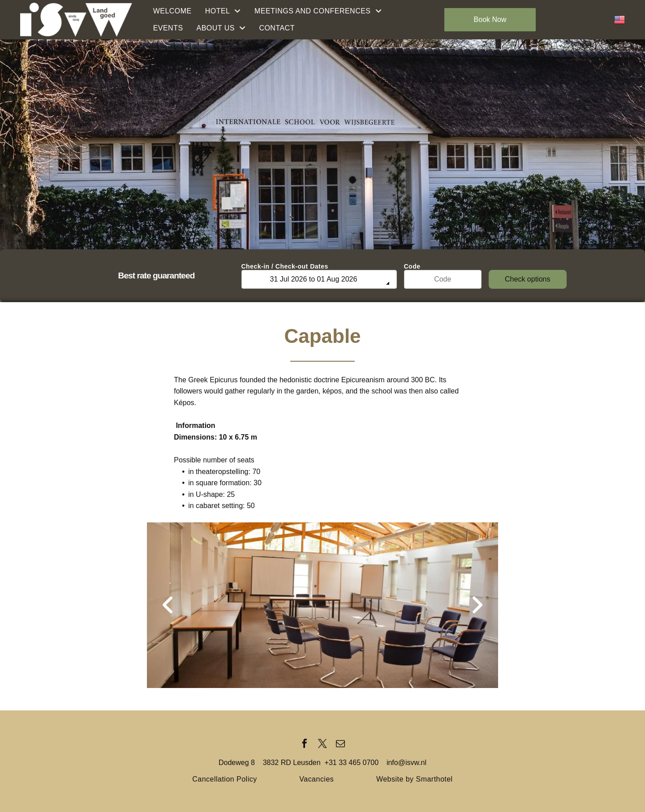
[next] (477, 605)
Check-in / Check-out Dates (285, 266)
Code (412, 266)
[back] (168, 605)
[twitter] (322, 745)
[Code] (443, 279)
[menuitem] (172, 11)
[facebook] (305, 745)
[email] (340, 745)
